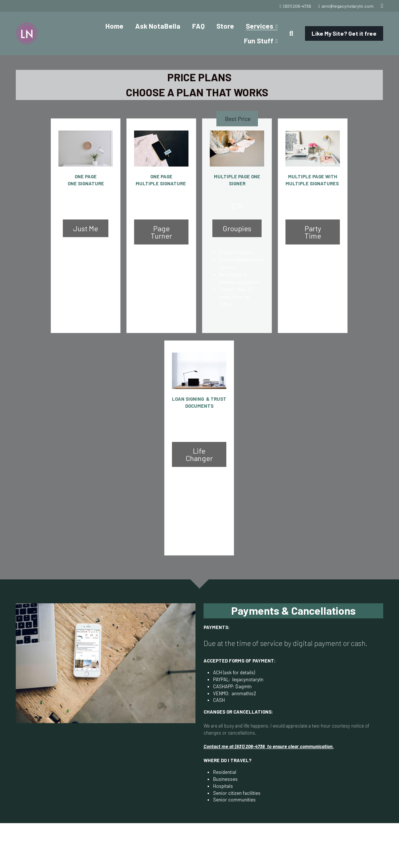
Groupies (237, 227)
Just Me (86, 227)
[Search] (291, 33)
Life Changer (199, 439)
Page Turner (161, 227)
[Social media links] (382, 6)
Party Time (313, 227)
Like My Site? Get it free (344, 33)
